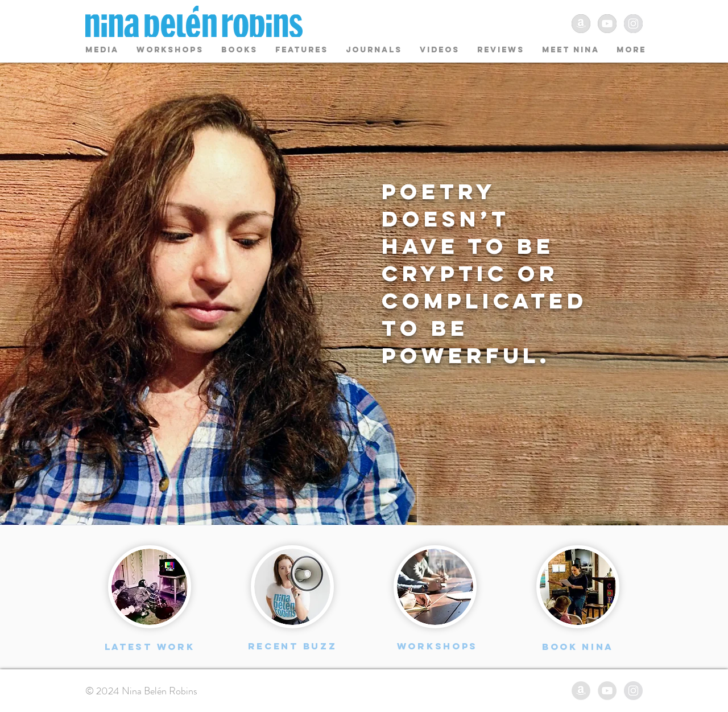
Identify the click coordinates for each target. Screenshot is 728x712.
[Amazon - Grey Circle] (581, 24)
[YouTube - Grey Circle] (607, 24)
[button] (240, 50)
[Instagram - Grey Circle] (633, 24)
